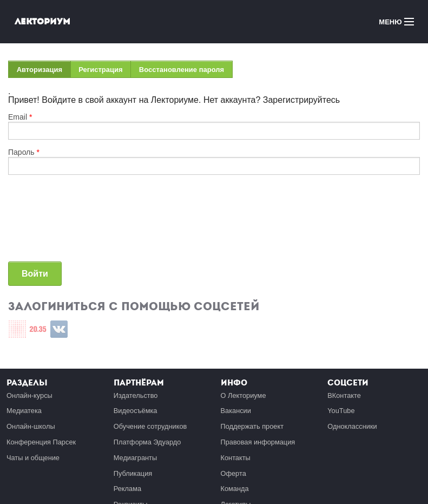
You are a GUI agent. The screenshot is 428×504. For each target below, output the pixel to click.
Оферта (233, 473)
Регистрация (100, 70)
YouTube (341, 411)
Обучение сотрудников (150, 426)
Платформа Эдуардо (147, 442)
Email (20, 117)
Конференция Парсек (41, 442)
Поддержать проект (252, 426)
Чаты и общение (33, 458)
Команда (235, 489)
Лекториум (42, 21)
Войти (35, 274)
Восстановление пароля (182, 70)
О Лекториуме (243, 395)
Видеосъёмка (136, 411)
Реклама (127, 489)
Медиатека (24, 411)
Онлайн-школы (31, 426)
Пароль (24, 152)
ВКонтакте (344, 395)
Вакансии (236, 411)
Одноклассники (352, 426)
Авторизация (44, 72)
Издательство (136, 395)
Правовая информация (258, 442)
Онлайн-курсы (29, 395)
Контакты (236, 458)
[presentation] (52, 222)
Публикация (133, 473)
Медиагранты (135, 458)
